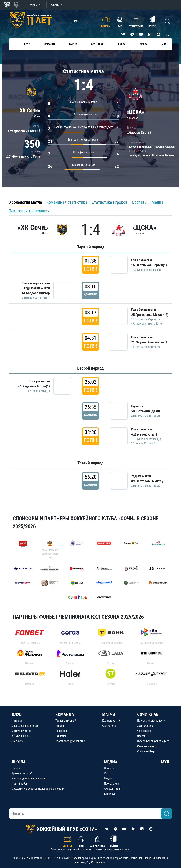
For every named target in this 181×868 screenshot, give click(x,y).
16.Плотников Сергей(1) (149, 265)
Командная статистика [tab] (67, 202)
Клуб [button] (27, 44)
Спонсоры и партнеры (25, 726)
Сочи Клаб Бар (146, 751)
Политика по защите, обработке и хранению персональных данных (90, 850)
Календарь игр (111, 721)
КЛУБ (17, 714)
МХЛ (164, 44)
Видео (108, 778)
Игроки (60, 726)
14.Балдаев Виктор (36, 293)
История (17, 721)
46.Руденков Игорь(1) (34, 386)
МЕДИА (111, 762)
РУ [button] (76, 21)
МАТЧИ (109, 714)
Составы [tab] (140, 202)
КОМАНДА (65, 714)
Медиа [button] (144, 44)
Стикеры (142, 736)
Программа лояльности (151, 721)
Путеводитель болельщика (153, 741)
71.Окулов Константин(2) (146, 439)
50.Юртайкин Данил (146, 411)
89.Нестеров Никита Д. (148, 481)
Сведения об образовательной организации (38, 789)
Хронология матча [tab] (26, 202)
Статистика (109, 726)
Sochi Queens (145, 726)
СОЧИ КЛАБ (148, 714)
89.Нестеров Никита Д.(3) (146, 324)
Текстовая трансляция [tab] (29, 211)
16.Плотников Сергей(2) (145, 347)
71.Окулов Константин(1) (146, 270)
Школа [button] (122, 44)
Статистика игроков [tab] (110, 202)
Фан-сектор (144, 731)
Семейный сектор (148, 746)
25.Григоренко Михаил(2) (150, 315)
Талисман (61, 736)
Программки (112, 784)
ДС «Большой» (21, 736)
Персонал (61, 731)
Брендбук (110, 794)
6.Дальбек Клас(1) (145, 434)
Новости (109, 768)
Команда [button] (50, 44)
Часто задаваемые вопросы (29, 778)
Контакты (18, 741)
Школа (16, 768)
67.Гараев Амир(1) (39, 391)
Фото (107, 773)
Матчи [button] (73, 44)
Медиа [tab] (157, 202)
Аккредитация (113, 789)
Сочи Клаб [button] (98, 44)
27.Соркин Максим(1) (144, 443)
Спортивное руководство (70, 741)
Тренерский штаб (66, 721)
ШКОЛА (19, 762)
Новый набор (20, 784)
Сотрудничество (22, 731)
